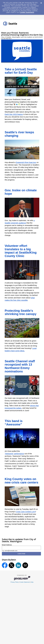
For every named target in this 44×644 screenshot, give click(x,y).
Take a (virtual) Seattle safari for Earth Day (21, 71)
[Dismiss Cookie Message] (41, 2)
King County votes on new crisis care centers (21, 481)
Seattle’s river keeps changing (19, 134)
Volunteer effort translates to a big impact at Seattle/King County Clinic (21, 251)
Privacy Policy (15, 582)
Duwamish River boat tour (26, 162)
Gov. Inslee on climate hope (21, 192)
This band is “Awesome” (14, 423)
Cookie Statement (27, 12)
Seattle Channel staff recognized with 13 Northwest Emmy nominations (20, 366)
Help (32, 582)
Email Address (7, 545)
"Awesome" (9, 454)
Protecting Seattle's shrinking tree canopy (21, 312)
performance (19, 454)
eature (20, 114)
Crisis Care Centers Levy (26, 512)
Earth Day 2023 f (11, 114)
